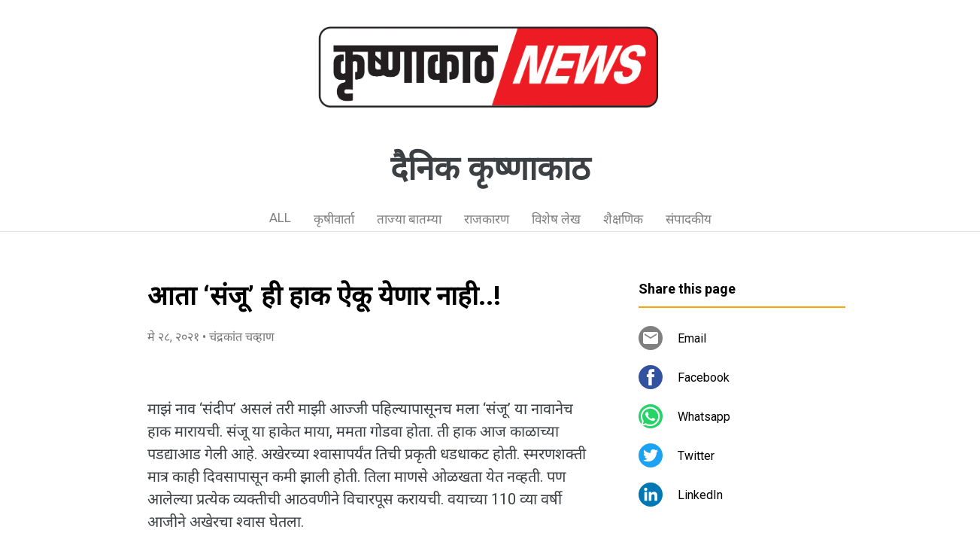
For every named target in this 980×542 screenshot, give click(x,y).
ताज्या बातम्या (409, 219)
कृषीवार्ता (334, 219)
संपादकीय (689, 219)
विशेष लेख (556, 219)
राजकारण (487, 219)
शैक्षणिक (623, 219)
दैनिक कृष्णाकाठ (490, 169)
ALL (280, 218)
